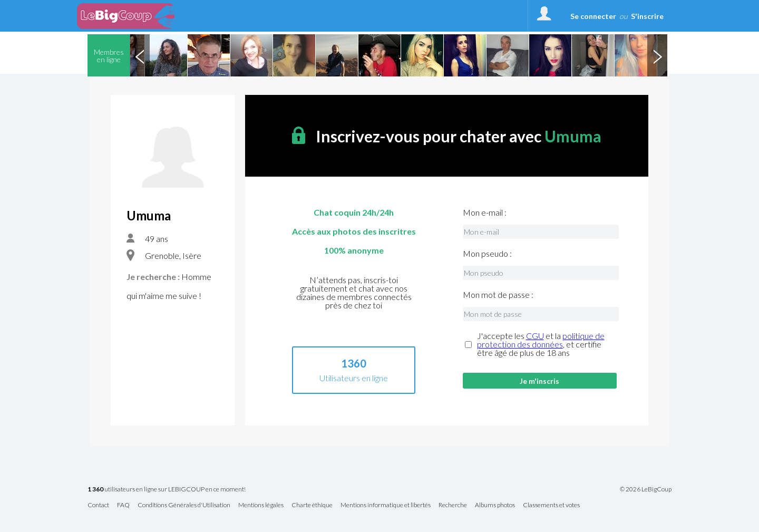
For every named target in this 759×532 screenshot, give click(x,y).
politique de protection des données (541, 340)
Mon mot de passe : (498, 295)
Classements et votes (551, 505)
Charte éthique (312, 505)
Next (657, 55)
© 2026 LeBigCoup (646, 489)
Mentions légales (261, 505)
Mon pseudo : (487, 254)
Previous (140, 55)
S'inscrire (647, 16)
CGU (535, 336)
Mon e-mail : (485, 212)
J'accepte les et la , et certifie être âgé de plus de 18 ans (541, 344)
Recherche (453, 505)
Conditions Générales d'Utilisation (184, 505)
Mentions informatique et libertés (386, 505)
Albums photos (495, 505)
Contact (98, 505)
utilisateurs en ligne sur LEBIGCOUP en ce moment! (167, 490)
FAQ (123, 505)
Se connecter (593, 16)
